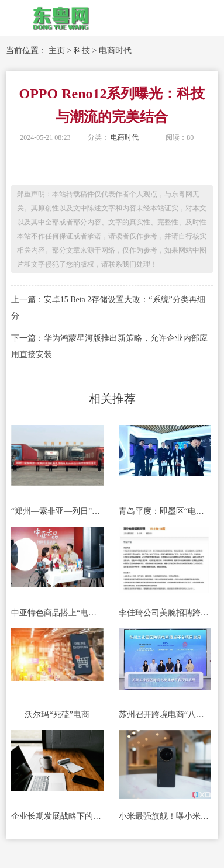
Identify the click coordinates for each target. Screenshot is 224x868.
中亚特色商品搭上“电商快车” (57, 613)
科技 (82, 51)
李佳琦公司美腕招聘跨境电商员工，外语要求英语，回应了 (165, 613)
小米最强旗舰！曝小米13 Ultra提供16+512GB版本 (165, 816)
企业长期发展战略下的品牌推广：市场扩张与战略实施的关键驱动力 (57, 816)
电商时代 (115, 51)
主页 (57, 51)
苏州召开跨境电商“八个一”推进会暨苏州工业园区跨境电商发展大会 (165, 715)
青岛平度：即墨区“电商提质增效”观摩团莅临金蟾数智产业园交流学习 (165, 511)
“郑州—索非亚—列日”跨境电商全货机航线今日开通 (57, 511)
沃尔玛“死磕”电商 (57, 715)
